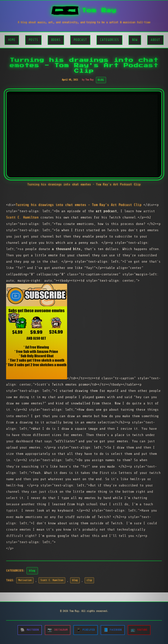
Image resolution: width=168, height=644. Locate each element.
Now (135, 40)
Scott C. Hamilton (22, 217)
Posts (33, 40)
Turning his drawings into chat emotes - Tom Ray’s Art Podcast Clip (80, 205)
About (155, 40)
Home (12, 40)
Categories (109, 40)
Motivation (25, 580)
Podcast (80, 40)
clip (89, 580)
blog (32, 571)
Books (56, 40)
